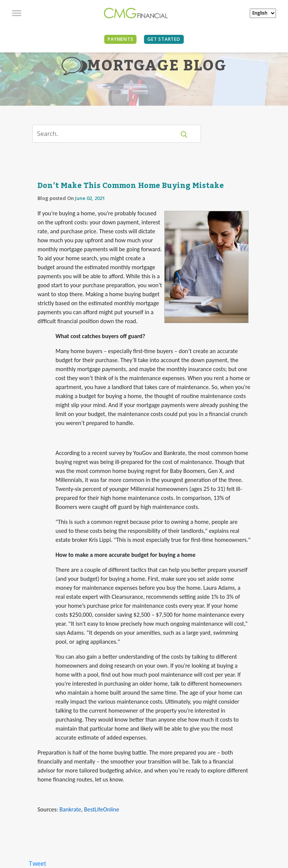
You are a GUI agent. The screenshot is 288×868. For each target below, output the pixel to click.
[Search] (109, 134)
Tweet (37, 864)
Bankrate (70, 809)
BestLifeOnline (102, 809)
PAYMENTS (120, 39)
